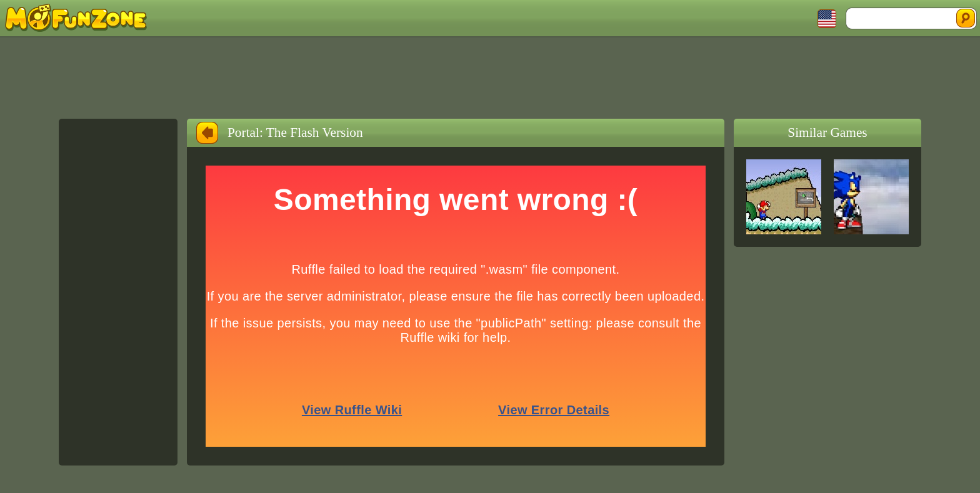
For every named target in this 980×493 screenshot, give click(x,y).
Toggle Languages (827, 19)
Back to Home (207, 133)
